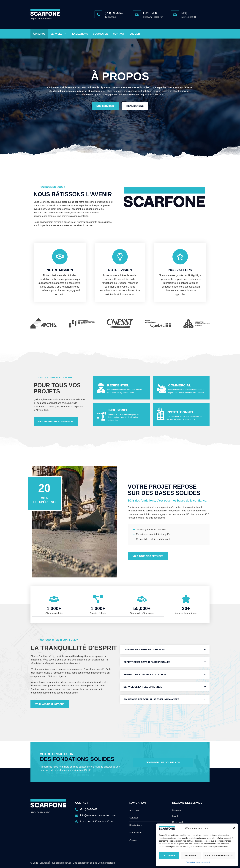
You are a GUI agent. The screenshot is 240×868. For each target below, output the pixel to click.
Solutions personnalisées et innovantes (151, 700)
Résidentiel (118, 386)
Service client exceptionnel (143, 687)
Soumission (101, 34)
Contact (119, 34)
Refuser (191, 855)
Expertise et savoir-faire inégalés (147, 662)
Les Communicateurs (104, 863)
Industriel (118, 410)
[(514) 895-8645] (98, 14)
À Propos (39, 34)
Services (58, 34)
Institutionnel (180, 413)
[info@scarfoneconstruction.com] (98, 817)
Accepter (169, 855)
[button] (234, 828)
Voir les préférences (219, 855)
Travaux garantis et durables (144, 650)
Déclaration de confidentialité (198, 862)
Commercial (180, 386)
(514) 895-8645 (114, 13)
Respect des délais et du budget (146, 675)
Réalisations (79, 34)
